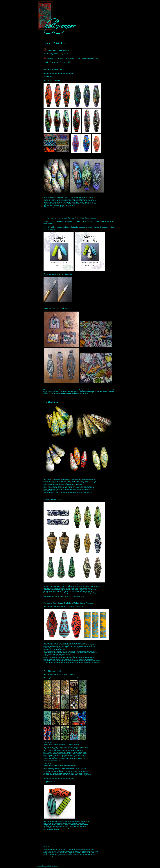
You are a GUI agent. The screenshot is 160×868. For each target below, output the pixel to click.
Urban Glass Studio (54, 50)
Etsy (112, 227)
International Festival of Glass (58, 59)
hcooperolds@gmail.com (53, 69)
